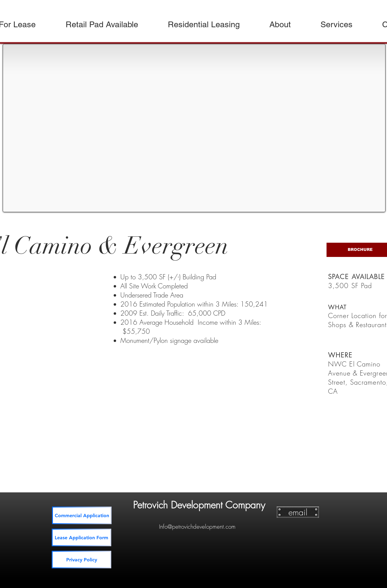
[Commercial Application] (82, 515)
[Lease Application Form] (81, 537)
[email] (298, 512)
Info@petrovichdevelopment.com (197, 527)
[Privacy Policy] (81, 560)
